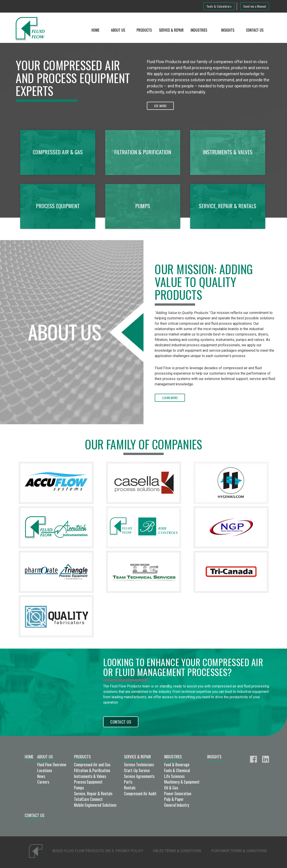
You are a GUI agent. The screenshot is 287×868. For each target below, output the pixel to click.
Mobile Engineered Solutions (95, 805)
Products (144, 30)
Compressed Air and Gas (92, 764)
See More (160, 106)
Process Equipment (88, 782)
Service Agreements (139, 776)
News (41, 776)
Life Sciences (174, 776)
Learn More (170, 398)
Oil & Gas (171, 788)
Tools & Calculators (219, 6)
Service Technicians (139, 764)
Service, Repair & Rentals (93, 793)
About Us (118, 30)
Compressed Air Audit (140, 793)
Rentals (130, 788)
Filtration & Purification (92, 770)
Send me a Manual (255, 6)
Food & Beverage (177, 764)
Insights (228, 30)
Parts (128, 782)
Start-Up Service (137, 770)
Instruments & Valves (90, 776)
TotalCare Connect (88, 799)
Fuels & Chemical (177, 770)
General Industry (177, 805)
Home (95, 30)
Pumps (79, 788)
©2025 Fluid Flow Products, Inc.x (83, 851)
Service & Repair (171, 30)
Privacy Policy (129, 851)
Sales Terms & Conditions (177, 851)
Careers (43, 782)
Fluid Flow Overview (52, 764)
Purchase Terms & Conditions (239, 851)
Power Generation (178, 793)
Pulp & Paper (174, 799)
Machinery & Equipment (182, 782)
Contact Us (255, 30)
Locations (45, 770)
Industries (199, 30)
